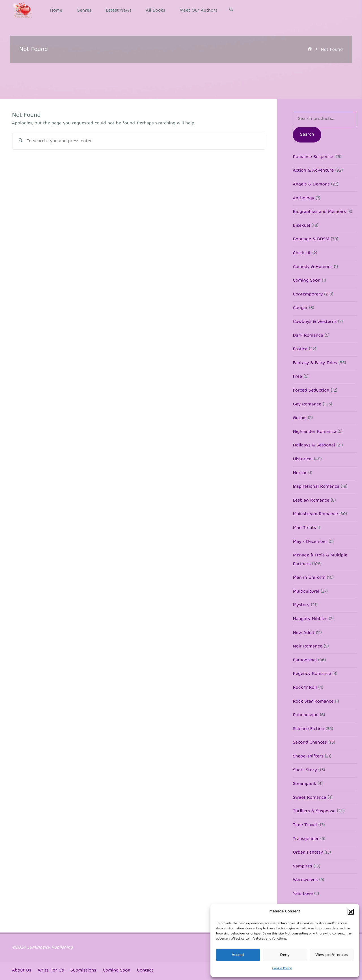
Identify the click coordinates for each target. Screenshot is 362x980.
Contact (145, 971)
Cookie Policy (282, 969)
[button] (351, 912)
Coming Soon (117, 971)
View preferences (332, 955)
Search (307, 135)
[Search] (231, 11)
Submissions (83, 971)
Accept (238, 955)
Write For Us (51, 971)
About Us (22, 971)
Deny (285, 955)
